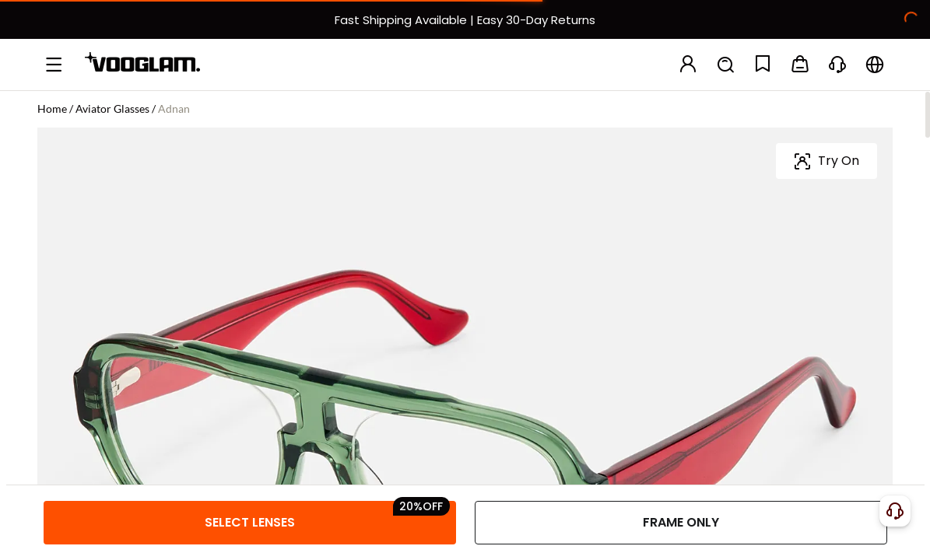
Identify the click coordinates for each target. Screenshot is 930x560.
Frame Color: (74, 262)
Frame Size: (70, 374)
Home (52, 108)
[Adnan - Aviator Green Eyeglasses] (68, 310)
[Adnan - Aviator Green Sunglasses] (137, 310)
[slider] (815, 216)
